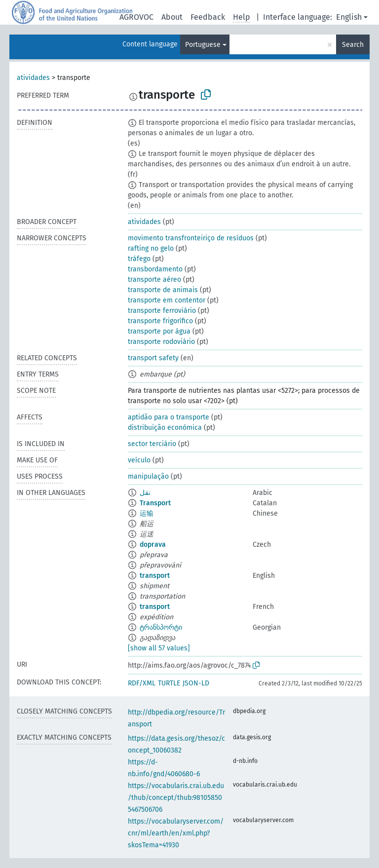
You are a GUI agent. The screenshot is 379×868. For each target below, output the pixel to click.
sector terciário (152, 444)
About (172, 17)
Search (353, 45)
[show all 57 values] (159, 648)
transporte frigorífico (160, 321)
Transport (155, 503)
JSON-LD (196, 683)
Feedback (208, 17)
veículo (139, 460)
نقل (145, 493)
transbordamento (155, 269)
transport (155, 576)
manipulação (148, 476)
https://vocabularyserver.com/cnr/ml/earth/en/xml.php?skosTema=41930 (176, 833)
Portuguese (203, 45)
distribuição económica (165, 428)
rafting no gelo (151, 248)
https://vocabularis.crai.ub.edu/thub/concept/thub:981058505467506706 (176, 798)
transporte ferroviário (162, 311)
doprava (153, 545)
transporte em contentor (167, 300)
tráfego (139, 259)
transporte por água (159, 331)
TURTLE (169, 683)
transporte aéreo (154, 280)
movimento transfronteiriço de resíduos (191, 238)
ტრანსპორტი (161, 627)
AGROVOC (136, 17)
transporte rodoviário (161, 342)
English (349, 17)
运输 (147, 513)
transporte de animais (163, 290)
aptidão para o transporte (169, 417)
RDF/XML (142, 683)
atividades (33, 78)
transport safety (153, 358)
